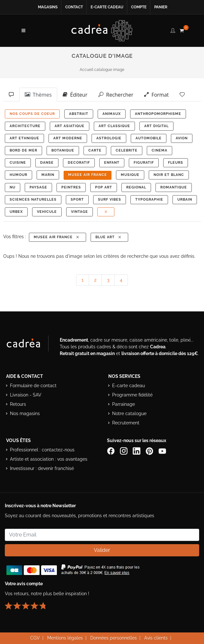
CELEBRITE (127, 150)
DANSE (47, 163)
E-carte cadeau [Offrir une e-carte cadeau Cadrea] (129, 386)
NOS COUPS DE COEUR (32, 114)
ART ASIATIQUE (70, 126)
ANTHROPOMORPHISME (158, 114)
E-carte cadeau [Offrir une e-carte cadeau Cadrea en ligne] (107, 7)
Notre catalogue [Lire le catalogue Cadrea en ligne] (129, 413)
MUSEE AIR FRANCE (88, 175)
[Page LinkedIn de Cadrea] (137, 451)
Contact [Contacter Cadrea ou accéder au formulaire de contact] (74, 7)
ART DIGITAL (156, 126)
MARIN (48, 175)
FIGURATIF (144, 163)
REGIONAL (136, 187)
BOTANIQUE (63, 150)
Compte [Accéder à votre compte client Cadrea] (139, 7)
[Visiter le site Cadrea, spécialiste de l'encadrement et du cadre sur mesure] (30, 345)
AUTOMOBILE (149, 138)
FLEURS (176, 163)
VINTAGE (80, 212)
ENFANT (112, 163)
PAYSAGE (38, 187)
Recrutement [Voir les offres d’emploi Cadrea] (126, 423)
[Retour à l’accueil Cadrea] (102, 30)
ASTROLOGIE (109, 138)
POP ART (104, 187)
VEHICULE (47, 212)
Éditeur (75, 94)
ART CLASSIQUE (114, 126)
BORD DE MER (23, 150)
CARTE (95, 150)
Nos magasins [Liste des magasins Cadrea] (25, 413)
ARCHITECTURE (25, 126)
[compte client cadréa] (173, 30)
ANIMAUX (112, 114)
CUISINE (18, 163)
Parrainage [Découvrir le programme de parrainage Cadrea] (124, 404)
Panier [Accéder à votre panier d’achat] (161, 7)
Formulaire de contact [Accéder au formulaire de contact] (33, 386)
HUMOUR (18, 175)
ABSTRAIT (79, 114)
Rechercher (116, 94)
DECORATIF (79, 163)
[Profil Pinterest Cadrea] (150, 451)
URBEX (16, 212)
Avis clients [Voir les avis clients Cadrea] (156, 638)
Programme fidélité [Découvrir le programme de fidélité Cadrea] (132, 395)
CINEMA (160, 150)
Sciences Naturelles (33, 200)
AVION (182, 138)
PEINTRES (71, 187)
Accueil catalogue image (102, 70)
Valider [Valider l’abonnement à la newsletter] (102, 550)
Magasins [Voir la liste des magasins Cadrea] (48, 7)
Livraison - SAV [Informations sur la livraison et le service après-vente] (26, 395)
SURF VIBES (110, 200)
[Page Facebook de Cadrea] (111, 451)
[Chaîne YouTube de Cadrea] (162, 451)
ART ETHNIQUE (24, 138)
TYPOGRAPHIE (149, 200)
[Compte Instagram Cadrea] (124, 451)
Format (156, 94)
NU (13, 187)
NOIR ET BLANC (169, 175)
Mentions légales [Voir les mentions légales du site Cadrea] (65, 638)
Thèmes (38, 94)
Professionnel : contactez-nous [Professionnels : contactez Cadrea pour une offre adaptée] (42, 450)
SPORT (77, 200)
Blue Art (109, 237)
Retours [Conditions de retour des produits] (18, 404)
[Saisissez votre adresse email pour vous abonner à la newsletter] (102, 535)
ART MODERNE (68, 138)
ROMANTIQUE (174, 187)
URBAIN (185, 200)
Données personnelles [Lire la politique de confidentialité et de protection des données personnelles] (114, 638)
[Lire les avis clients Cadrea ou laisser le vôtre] (29, 603)
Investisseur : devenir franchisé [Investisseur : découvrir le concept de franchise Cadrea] (42, 468)
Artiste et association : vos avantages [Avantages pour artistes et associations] (49, 459)
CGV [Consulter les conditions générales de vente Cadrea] (35, 638)
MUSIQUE (130, 175)
